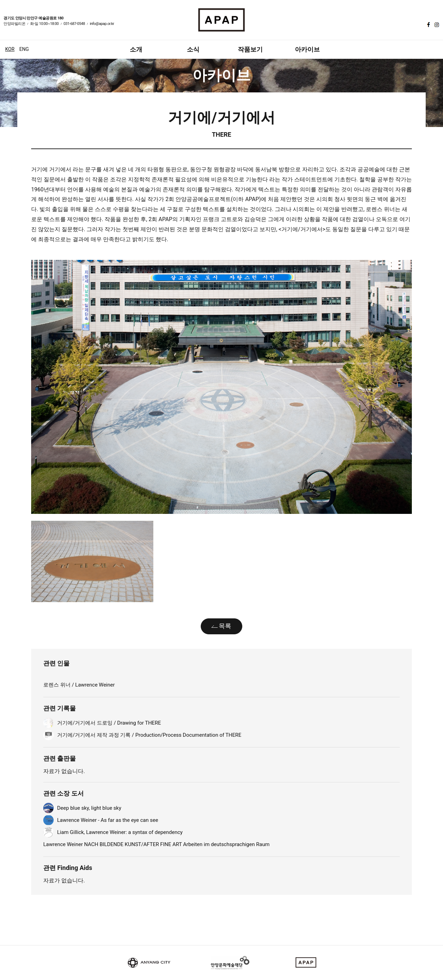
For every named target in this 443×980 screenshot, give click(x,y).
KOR (10, 49)
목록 (225, 626)
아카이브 (307, 49)
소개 (136, 49)
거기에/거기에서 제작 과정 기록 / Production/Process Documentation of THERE (149, 735)
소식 (193, 49)
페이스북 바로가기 (428, 25)
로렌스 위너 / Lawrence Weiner (79, 685)
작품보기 (250, 49)
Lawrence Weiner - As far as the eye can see (108, 820)
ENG (24, 49)
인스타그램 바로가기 (436, 25)
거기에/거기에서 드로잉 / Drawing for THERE (109, 723)
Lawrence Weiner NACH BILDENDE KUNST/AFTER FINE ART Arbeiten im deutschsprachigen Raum (156, 844)
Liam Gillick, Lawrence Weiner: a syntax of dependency (120, 832)
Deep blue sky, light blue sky (89, 808)
